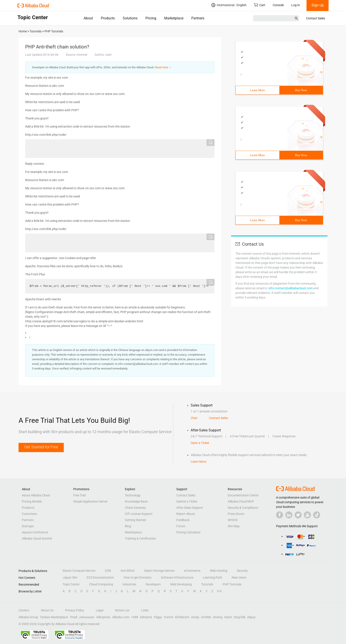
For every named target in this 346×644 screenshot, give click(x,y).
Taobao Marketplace (54, 617)
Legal (100, 610)
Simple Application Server (90, 501)
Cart (260, 5)
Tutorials (207, 584)
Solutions (130, 18)
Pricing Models (32, 501)
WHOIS (233, 520)
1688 (135, 617)
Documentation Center (243, 495)
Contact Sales (316, 18)
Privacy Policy (75, 610)
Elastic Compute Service (79, 571)
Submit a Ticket (187, 501)
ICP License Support (139, 514)
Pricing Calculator (188, 532)
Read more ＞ (163, 67)
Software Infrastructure (177, 577)
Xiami (228, 617)
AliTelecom (182, 617)
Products (108, 18)
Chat (194, 418)
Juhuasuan (87, 617)
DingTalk (240, 617)
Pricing (151, 18)
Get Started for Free (41, 447)
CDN (108, 571)
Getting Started (135, 520)
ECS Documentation (100, 577)
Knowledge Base (136, 501)
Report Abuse (186, 514)
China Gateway (135, 508)
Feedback (183, 520)
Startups (28, 526)
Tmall (73, 617)
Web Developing (181, 584)
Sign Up (318, 5)
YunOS (168, 617)
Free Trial (79, 495)
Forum (181, 526)
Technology (133, 495)
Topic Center (71, 584)
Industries (129, 584)
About (88, 18)
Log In (296, 5)
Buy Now (301, 90)
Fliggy (158, 617)
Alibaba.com (121, 617)
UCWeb (206, 617)
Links (145, 610)
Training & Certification (140, 538)
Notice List (122, 610)
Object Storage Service (159, 571)
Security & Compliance (243, 508)
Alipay (251, 617)
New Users (239, 577)
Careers (24, 610)
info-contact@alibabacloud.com (291, 288)
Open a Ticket (200, 443)
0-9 (219, 591)
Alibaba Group (28, 617)
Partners (198, 18)
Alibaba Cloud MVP (241, 501)
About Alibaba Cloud (36, 495)
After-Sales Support (190, 508)
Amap (195, 617)
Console (278, 5)
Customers (29, 514)
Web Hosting (219, 571)
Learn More (258, 90)
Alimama (146, 617)
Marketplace (174, 18)
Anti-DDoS (127, 571)
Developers (153, 584)
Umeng (218, 617)
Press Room (236, 514)
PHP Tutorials (232, 584)
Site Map (234, 526)
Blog (128, 526)
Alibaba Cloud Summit (37, 538)
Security (242, 571)
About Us (47, 610)
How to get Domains (137, 577)
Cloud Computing (101, 584)
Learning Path (212, 577)
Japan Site (70, 577)
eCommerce (192, 571)
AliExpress (103, 617)
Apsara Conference (35, 532)
